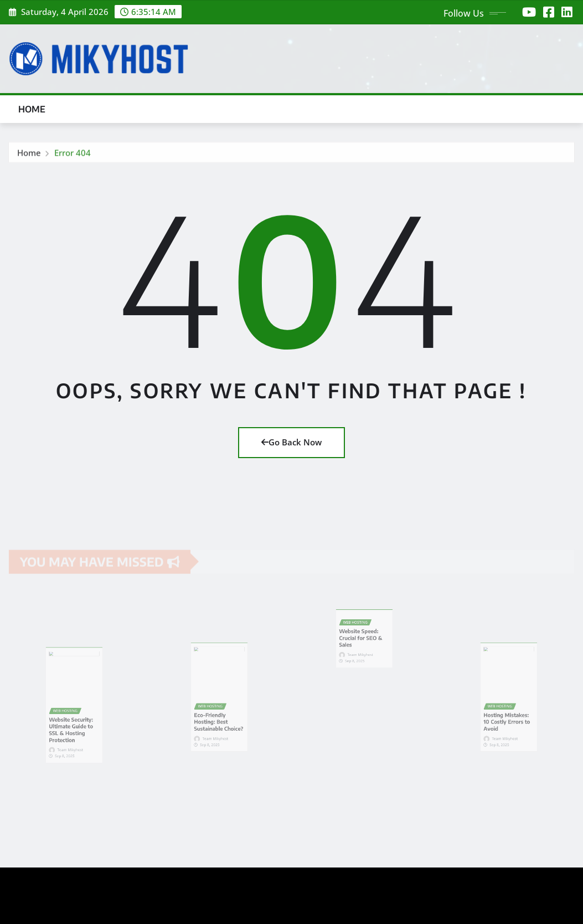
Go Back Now (291, 442)
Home (32, 109)
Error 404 (73, 155)
